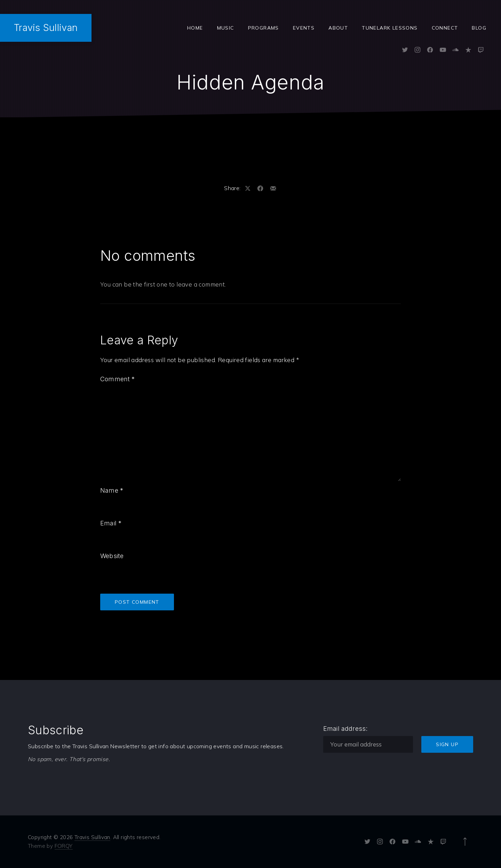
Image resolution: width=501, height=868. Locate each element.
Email (111, 523)
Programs (264, 28)
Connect (445, 28)
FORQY (64, 846)
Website (112, 556)
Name (112, 490)
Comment (118, 379)
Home (195, 28)
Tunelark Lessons (390, 28)
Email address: (345, 729)
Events (304, 28)
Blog (479, 28)
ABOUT (338, 28)
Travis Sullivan (46, 28)
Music (226, 28)
